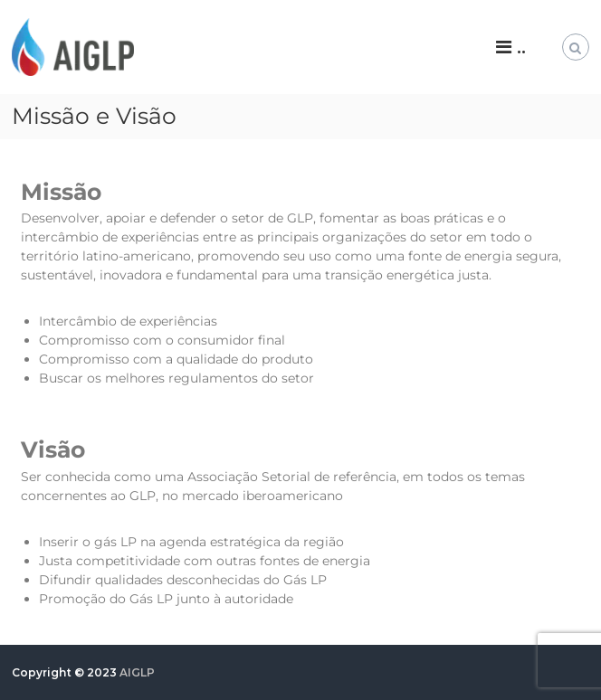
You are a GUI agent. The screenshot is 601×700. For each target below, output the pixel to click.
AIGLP (137, 672)
